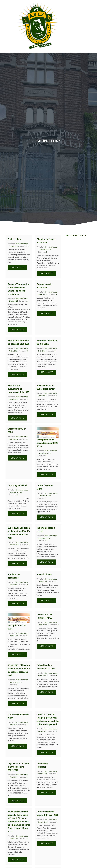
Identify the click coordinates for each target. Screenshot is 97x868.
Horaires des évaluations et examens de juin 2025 (18, 389)
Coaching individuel (17, 485)
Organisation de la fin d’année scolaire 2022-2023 (18, 767)
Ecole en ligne (15, 239)
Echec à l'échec (44, 574)
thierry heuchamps (21, 244)
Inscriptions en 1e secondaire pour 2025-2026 (48, 443)
